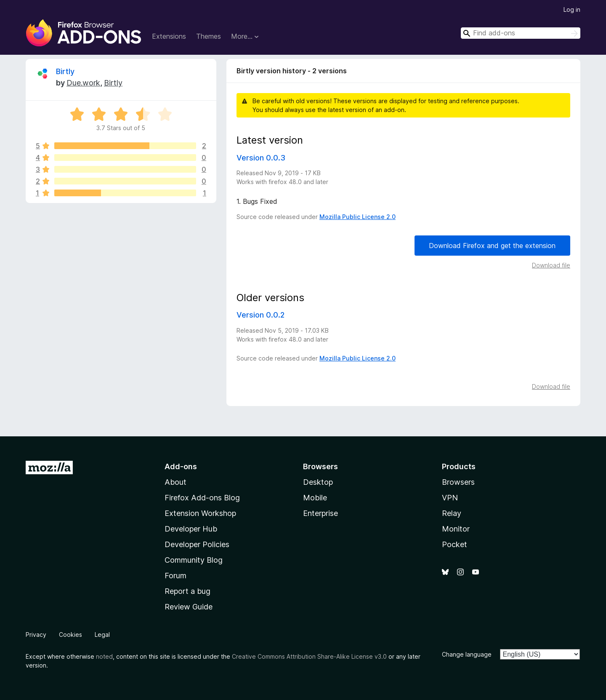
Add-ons (181, 466)
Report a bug (187, 591)
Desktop (318, 482)
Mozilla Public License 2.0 (357, 217)
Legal (102, 635)
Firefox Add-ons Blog (202, 498)
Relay (452, 513)
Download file (551, 265)
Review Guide (189, 607)
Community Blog (194, 560)
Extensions (169, 36)
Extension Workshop (200, 513)
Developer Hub (191, 529)
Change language (467, 654)
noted (104, 656)
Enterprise (320, 513)
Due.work (83, 83)
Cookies (70, 635)
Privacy (36, 635)
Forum (175, 576)
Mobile (315, 498)
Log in (572, 9)
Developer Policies (197, 544)
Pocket (454, 544)
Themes (209, 36)
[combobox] (521, 33)
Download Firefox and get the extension (492, 246)
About (175, 482)
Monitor (456, 529)
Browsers (458, 482)
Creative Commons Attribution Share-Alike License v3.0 (309, 656)
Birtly (65, 71)
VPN (450, 498)
